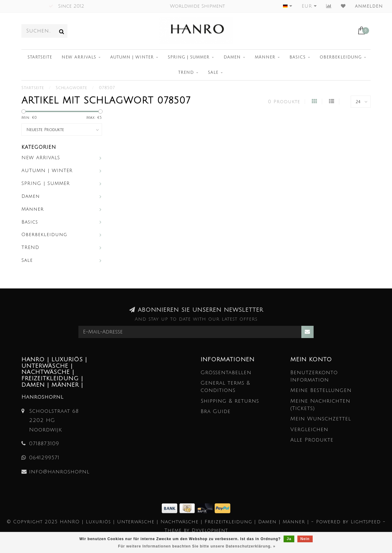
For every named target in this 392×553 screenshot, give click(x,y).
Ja (289, 539)
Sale (213, 73)
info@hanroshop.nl (59, 472)
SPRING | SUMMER (189, 57)
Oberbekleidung (341, 57)
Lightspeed (366, 522)
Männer (265, 57)
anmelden (369, 6)
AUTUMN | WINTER (132, 57)
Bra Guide (216, 411)
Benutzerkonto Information (314, 376)
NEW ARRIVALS (79, 57)
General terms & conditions (225, 387)
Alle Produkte (312, 440)
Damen (232, 57)
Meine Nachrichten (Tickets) (320, 405)
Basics (298, 57)
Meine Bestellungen (321, 390)
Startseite (40, 57)
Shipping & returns (230, 401)
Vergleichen (309, 429)
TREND (186, 73)
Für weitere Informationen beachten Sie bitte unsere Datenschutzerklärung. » (197, 546)
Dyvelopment (210, 530)
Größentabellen (226, 372)
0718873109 (44, 444)
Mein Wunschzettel (321, 419)
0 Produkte (284, 102)
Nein (305, 539)
